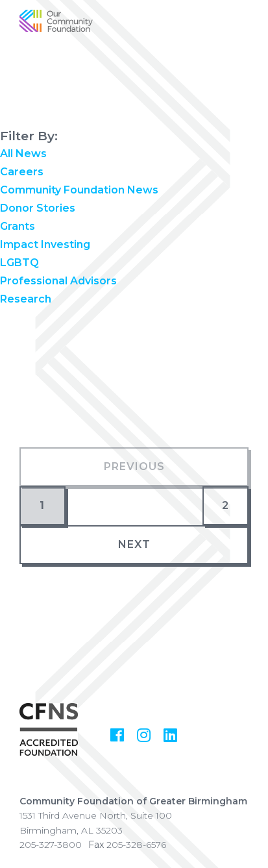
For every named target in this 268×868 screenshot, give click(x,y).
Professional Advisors (58, 281)
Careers (22, 172)
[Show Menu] (249, 31)
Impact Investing (45, 244)
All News (23, 154)
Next (134, 544)
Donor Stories (38, 208)
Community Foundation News (79, 190)
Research (26, 299)
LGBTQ (19, 263)
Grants (18, 226)
